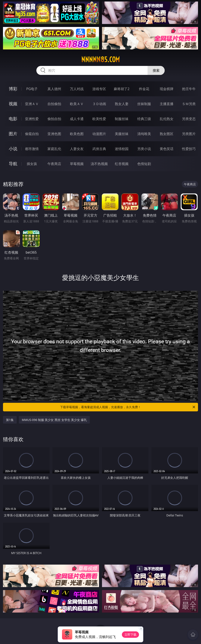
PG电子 (32, 89)
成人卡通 (77, 119)
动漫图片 (99, 134)
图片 (13, 134)
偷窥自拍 (32, 134)
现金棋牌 (167, 89)
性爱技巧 (189, 149)
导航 (13, 164)
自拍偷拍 (54, 104)
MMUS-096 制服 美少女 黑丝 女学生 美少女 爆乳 (54, 420)
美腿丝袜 (122, 134)
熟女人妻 (122, 104)
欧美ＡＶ (77, 104)
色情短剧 (144, 164)
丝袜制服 (144, 104)
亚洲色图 (54, 134)
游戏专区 (99, 89)
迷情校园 (122, 149)
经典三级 (144, 119)
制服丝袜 (122, 119)
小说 (13, 149)
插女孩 (32, 164)
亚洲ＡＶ (32, 104)
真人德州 (54, 89)
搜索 (156, 70)
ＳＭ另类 (189, 104)
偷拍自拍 (54, 119)
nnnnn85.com (100, 59)
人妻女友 (77, 149)
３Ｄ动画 (99, 104)
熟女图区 (167, 134)
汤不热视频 (99, 164)
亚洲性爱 (32, 119)
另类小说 (144, 149)
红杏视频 (122, 164)
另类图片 (189, 134)
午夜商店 (54, 164)
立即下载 (130, 634)
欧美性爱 (99, 119)
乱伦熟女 (167, 119)
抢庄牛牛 (189, 89)
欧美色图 (77, 134)
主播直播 (167, 104)
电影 (13, 119)
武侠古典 (99, 149)
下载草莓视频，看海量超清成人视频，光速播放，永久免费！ (128, 407)
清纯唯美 (144, 134)
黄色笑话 (167, 149)
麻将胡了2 (122, 89)
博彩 (13, 89)
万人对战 (77, 89)
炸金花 (144, 89)
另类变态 (189, 119)
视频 (13, 104)
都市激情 (32, 149)
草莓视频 (77, 164)
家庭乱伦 (54, 149)
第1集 (10, 420)
